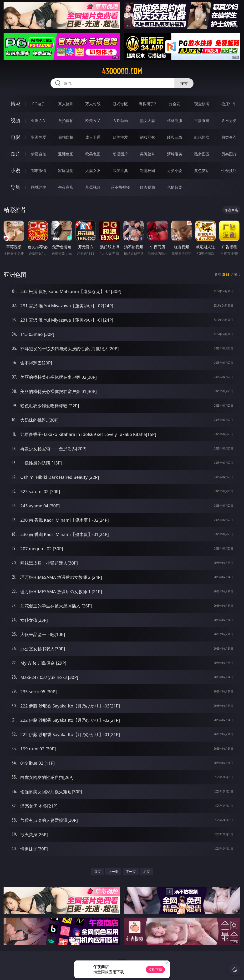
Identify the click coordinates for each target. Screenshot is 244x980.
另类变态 (229, 137)
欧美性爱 (120, 137)
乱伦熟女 (202, 137)
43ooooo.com (122, 71)
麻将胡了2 (147, 104)
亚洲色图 (66, 154)
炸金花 (175, 104)
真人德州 (66, 104)
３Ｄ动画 (120, 121)
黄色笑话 (202, 171)
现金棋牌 (202, 104)
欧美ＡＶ (93, 121)
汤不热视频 (120, 187)
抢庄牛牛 (229, 104)
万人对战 (93, 104)
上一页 (113, 871)
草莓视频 (93, 187)
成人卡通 (93, 137)
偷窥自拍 (39, 154)
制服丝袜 (147, 137)
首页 (97, 871)
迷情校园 (147, 171)
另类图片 (229, 154)
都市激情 (39, 171)
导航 (15, 187)
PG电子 (38, 104)
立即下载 (155, 969)
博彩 (15, 104)
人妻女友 (93, 171)
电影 (15, 137)
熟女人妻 (147, 121)
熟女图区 (202, 154)
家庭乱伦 (66, 171)
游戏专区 (120, 104)
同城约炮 (39, 187)
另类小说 (175, 171)
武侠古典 (120, 171)
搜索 (184, 83)
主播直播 (202, 121)
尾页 (147, 871)
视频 (15, 120)
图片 (15, 154)
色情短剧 (175, 187)
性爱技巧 (229, 171)
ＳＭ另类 (229, 121)
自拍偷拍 (66, 121)
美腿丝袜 (147, 154)
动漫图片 (120, 154)
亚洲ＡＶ (39, 121)
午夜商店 (66, 187)
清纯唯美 (175, 154)
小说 (15, 170)
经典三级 (175, 137)
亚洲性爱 (39, 137)
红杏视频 (147, 187)
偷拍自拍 (66, 137)
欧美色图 (93, 154)
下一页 (131, 871)
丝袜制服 (175, 121)
